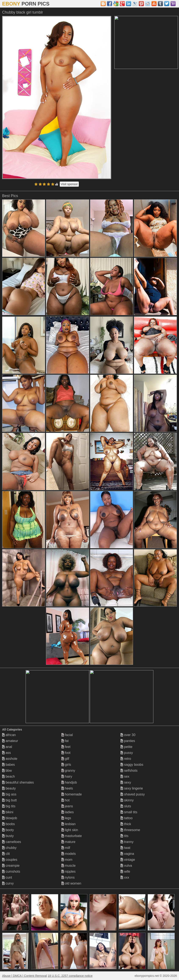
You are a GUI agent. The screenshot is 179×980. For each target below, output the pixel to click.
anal (7, 747)
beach (8, 776)
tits (124, 836)
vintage (128, 860)
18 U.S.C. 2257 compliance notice (70, 976)
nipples (69, 871)
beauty (9, 788)
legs (66, 818)
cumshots (11, 871)
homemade (72, 794)
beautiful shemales (18, 782)
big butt (9, 800)
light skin (70, 830)
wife (125, 871)
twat (125, 848)
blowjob (10, 818)
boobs (8, 824)
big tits (9, 806)
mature (68, 842)
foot (66, 753)
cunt (7, 877)
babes (8, 765)
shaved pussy (133, 794)
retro (126, 759)
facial (67, 735)
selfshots (129, 771)
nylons (68, 877)
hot (66, 800)
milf (66, 848)
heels (67, 788)
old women (71, 883)
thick (126, 824)
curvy (8, 883)
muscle (69, 866)
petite (126, 747)
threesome (130, 830)
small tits (129, 812)
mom (67, 860)
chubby (9, 848)
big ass (9, 794)
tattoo (126, 818)
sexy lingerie (132, 788)
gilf (65, 759)
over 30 (128, 735)
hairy (67, 776)
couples (10, 860)
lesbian (69, 824)
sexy (126, 782)
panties (128, 741)
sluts (126, 806)
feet (66, 747)
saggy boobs (132, 765)
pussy (127, 753)
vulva (126, 866)
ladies (68, 812)
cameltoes (12, 842)
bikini (8, 812)
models (69, 854)
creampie (11, 866)
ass (6, 753)
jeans (67, 806)
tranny (127, 842)
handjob (69, 782)
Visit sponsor (69, 184)
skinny (127, 800)
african (9, 735)
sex (125, 776)
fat (65, 741)
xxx (125, 877)
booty (8, 830)
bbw (7, 771)
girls (66, 765)
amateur (10, 741)
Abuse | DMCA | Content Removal (24, 976)
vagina (127, 854)
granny (68, 771)
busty (8, 836)
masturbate (72, 836)
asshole (10, 759)
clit (6, 854)
